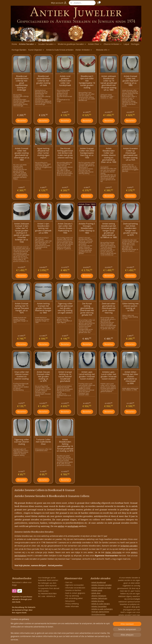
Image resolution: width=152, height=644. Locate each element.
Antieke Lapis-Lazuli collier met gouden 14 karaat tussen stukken (109, 375)
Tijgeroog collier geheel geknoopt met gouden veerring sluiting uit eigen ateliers (65, 308)
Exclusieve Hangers (99, 620)
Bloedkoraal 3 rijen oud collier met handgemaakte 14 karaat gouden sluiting (87, 82)
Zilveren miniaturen (99, 596)
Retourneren (70, 601)
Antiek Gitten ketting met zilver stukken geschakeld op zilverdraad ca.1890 (130, 378)
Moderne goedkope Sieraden (72, 44)
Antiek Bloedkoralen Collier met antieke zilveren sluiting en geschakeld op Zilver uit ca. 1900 (109, 155)
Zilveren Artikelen (113, 44)
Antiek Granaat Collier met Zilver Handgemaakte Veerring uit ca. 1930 (87, 153)
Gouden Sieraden (47, 44)
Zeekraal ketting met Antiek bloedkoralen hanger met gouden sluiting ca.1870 (130, 229)
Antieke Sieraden (28, 44)
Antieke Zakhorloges (99, 598)
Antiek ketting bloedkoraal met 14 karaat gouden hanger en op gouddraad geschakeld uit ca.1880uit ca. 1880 (109, 231)
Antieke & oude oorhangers (102, 609)
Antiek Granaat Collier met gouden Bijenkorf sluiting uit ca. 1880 (130, 81)
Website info (103, 50)
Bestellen (22, 121)
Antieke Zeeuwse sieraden (102, 585)
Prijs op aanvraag (72, 596)
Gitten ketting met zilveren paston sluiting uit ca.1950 (130, 307)
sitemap (67, 640)
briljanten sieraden (129, 546)
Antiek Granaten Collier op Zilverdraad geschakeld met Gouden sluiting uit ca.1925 (130, 154)
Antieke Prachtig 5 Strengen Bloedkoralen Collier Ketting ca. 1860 (87, 228)
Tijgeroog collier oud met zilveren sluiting (22, 442)
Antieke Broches (98, 601)
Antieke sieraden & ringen (101, 588)
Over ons (69, 582)
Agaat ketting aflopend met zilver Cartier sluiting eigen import (43, 153)
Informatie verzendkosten (75, 588)
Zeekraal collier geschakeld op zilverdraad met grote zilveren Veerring (109, 308)
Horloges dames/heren (100, 612)
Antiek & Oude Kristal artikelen (60, 50)
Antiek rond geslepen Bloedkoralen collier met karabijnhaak (65, 81)
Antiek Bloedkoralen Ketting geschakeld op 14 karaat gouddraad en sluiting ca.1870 (65, 445)
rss (72, 640)
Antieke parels (97, 590)
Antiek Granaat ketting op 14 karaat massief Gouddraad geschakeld (65, 377)
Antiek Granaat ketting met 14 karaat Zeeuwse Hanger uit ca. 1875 (22, 308)
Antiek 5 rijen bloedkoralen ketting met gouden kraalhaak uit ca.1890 (43, 228)
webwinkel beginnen (81, 640)
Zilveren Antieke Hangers (101, 617)
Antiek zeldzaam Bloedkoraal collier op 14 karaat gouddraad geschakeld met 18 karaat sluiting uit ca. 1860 (109, 83)
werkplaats (73, 526)
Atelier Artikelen (84, 50)
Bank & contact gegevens (75, 593)
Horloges (135, 44)
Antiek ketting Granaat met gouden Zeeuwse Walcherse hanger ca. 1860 (43, 308)
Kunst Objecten (36, 50)
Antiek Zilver (95, 44)
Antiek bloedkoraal (99, 582)
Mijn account (59, 3)
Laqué (126, 44)
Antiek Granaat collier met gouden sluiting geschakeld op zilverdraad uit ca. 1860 (22, 154)
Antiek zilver (96, 593)
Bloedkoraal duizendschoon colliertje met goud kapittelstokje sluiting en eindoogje (22, 83)
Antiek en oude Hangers (101, 604)
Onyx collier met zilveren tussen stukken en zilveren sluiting (22, 375)
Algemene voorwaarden (75, 585)
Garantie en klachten (73, 590)
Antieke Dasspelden (99, 606)
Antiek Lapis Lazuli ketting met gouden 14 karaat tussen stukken (87, 375)
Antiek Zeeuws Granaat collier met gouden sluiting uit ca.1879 (43, 377)
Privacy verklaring (72, 604)
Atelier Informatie (113, 552)
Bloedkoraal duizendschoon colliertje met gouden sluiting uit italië (43, 81)
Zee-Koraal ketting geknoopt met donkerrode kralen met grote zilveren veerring (65, 153)
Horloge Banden (19, 50)
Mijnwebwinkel (102, 640)
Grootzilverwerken (98, 614)
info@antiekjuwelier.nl (130, 628)
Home (14, 44)
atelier (61, 526)
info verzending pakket (74, 598)
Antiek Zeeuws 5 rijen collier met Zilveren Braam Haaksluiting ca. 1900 (65, 228)
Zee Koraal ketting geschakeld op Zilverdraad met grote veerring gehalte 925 (87, 309)
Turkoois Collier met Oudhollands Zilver (43, 442)
